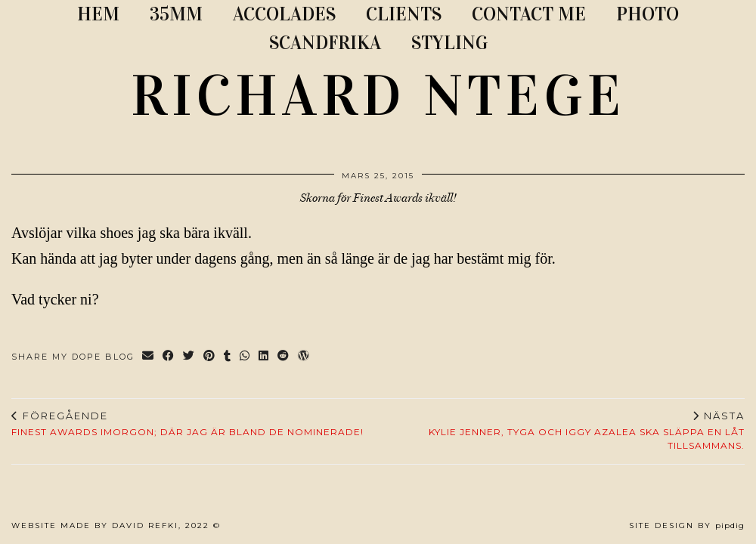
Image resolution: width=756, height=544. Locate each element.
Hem (98, 14)
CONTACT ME (529, 14)
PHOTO (648, 14)
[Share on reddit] (284, 357)
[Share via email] (149, 357)
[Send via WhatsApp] (245, 357)
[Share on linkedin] (264, 357)
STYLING (449, 43)
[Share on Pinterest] (210, 357)
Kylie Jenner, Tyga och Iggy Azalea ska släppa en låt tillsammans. (561, 431)
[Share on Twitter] (189, 357)
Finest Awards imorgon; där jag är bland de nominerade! (187, 424)
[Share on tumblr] (228, 357)
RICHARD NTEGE (378, 96)
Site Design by (687, 525)
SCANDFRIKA (325, 43)
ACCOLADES (284, 14)
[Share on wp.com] (304, 357)
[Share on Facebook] (169, 357)
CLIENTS (404, 14)
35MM (176, 14)
